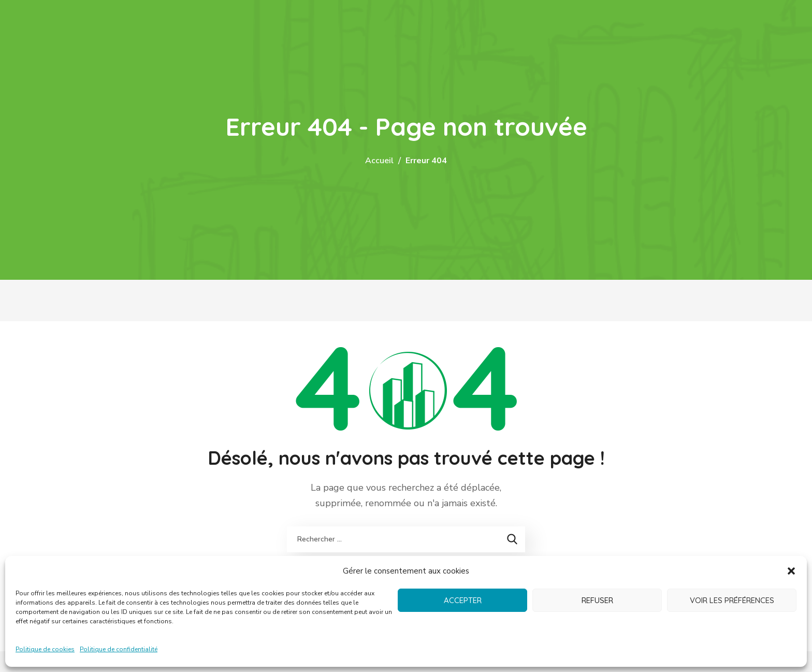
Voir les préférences (732, 600)
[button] (791, 571)
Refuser (597, 600)
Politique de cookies (45, 649)
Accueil (379, 161)
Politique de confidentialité (119, 649)
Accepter (463, 600)
